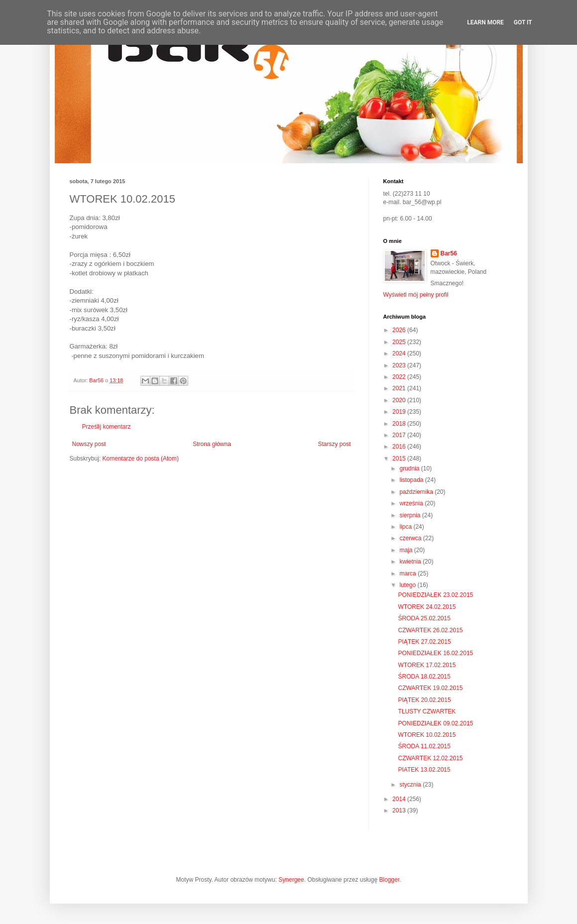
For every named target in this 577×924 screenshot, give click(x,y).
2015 (400, 459)
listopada (412, 480)
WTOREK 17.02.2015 (427, 665)
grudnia (410, 468)
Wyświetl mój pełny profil (416, 295)
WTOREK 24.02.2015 (427, 607)
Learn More (485, 22)
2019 (400, 412)
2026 (400, 330)
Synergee (291, 880)
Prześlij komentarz (107, 427)
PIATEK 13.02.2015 (424, 770)
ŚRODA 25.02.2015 (424, 618)
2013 (400, 810)
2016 (400, 447)
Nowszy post (89, 444)
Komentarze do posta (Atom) (141, 459)
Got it (523, 22)
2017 (400, 435)
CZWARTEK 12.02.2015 (430, 758)
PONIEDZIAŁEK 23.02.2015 (435, 595)
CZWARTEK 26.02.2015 (430, 630)
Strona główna (212, 444)
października (417, 492)
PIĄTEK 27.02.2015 (424, 642)
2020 (400, 400)
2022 (400, 377)
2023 (400, 365)
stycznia (411, 785)
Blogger (389, 880)
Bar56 (449, 253)
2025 (400, 342)
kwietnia (411, 562)
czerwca (411, 538)
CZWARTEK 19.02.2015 (430, 688)
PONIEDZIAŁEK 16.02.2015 (435, 653)
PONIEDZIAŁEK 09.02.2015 (435, 723)
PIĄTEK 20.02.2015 (424, 700)
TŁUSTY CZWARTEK (427, 711)
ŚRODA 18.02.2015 (424, 677)
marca (408, 574)
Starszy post (334, 444)
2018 (400, 424)
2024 (400, 353)
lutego (408, 585)
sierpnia (410, 515)
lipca (406, 527)
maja (406, 550)
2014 (400, 799)
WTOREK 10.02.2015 (427, 735)
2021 (400, 388)
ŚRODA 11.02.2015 (424, 746)
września (412, 503)
